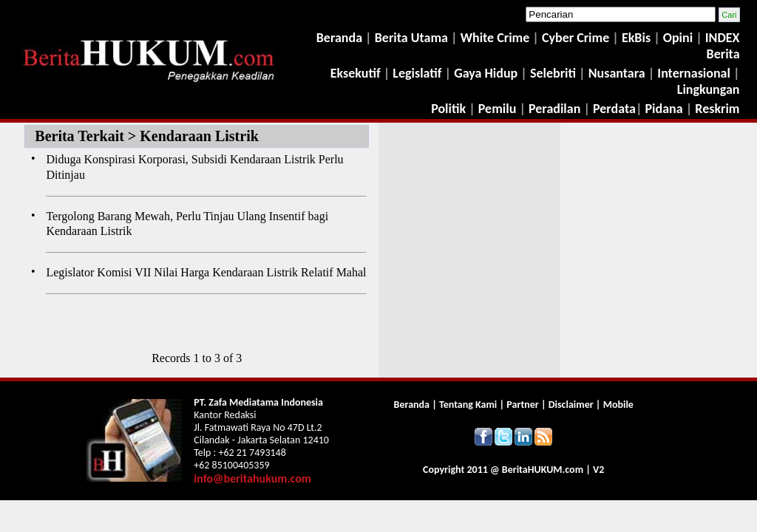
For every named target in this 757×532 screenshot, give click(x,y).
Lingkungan (709, 89)
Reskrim (717, 109)
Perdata (614, 109)
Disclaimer (571, 405)
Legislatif (417, 73)
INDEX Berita (723, 46)
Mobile (618, 405)
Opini (676, 38)
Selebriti (553, 73)
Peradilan (553, 109)
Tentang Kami (469, 405)
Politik (448, 109)
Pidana (664, 109)
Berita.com (543, 470)
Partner (522, 405)
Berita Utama (413, 38)
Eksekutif (357, 73)
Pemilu (498, 109)
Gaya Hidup (484, 73)
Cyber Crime (577, 38)
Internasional (694, 73)
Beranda (339, 38)
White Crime (497, 38)
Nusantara (617, 73)
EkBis (638, 38)
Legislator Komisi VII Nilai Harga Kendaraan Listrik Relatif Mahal (206, 272)
